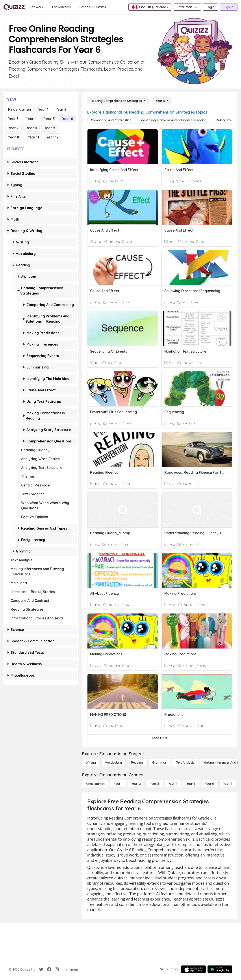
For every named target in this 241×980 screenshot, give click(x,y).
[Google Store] (220, 969)
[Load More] (160, 738)
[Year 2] (136, 784)
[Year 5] (191, 784)
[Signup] (229, 7)
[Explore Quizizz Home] (14, 7)
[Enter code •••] (187, 7)
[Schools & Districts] (93, 7)
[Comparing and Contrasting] (111, 120)
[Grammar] (159, 763)
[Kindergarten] (95, 784)
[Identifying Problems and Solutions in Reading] (174, 120)
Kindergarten (19, 109)
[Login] (210, 7)
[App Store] (193, 969)
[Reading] (137, 763)
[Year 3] (155, 784)
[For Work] (37, 7)
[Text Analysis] (185, 763)
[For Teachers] (61, 7)
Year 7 (13, 128)
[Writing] (91, 763)
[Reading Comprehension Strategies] (118, 101)
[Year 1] (118, 784)
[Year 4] (173, 784)
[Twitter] (41, 969)
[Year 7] (228, 784)
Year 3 (13, 119)
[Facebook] (49, 969)
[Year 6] (162, 101)
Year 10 (14, 137)
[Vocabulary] (113, 763)
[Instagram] (57, 969)
